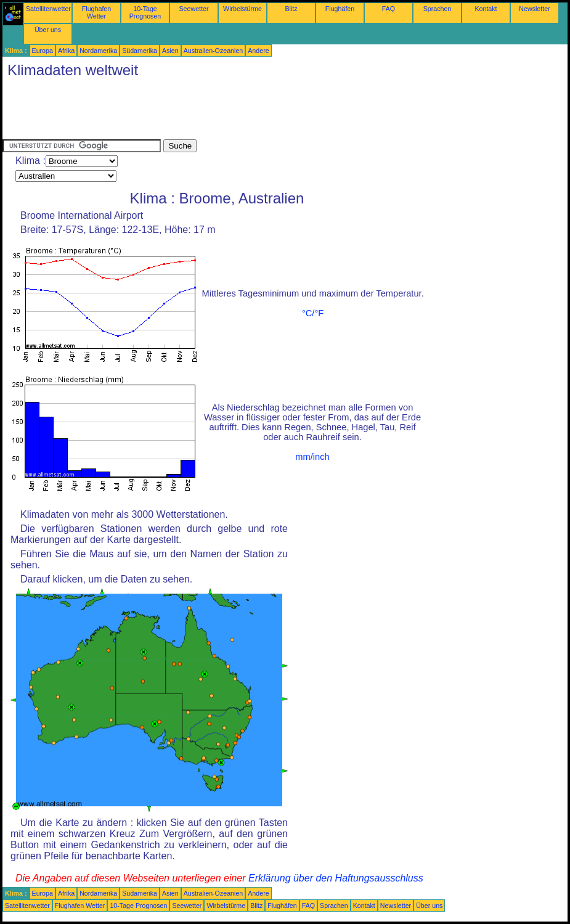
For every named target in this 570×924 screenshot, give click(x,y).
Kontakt (486, 9)
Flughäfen (340, 9)
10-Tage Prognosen (145, 12)
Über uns (48, 30)
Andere (258, 51)
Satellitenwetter (48, 9)
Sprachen (438, 9)
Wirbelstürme (242, 9)
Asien (170, 51)
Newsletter (534, 9)
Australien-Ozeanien (214, 51)
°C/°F (313, 313)
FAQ (389, 9)
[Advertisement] (227, 112)
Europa (43, 51)
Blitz (291, 9)
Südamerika (140, 51)
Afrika (66, 51)
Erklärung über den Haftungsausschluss (336, 878)
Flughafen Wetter (96, 12)
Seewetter (194, 9)
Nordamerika (98, 51)
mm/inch (312, 457)
